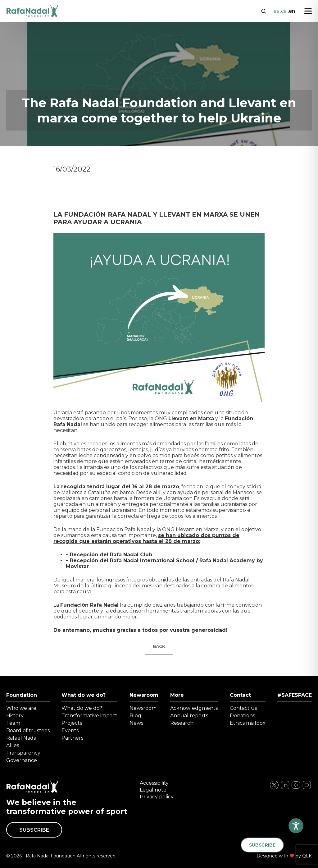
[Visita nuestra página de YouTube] (307, 788)
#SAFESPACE (295, 695)
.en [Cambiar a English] (291, 11)
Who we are (21, 708)
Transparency (23, 753)
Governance (22, 760)
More (177, 695)
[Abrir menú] (308, 11)
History (15, 716)
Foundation (22, 695)
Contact (240, 695)
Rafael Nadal (22, 738)
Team (13, 723)
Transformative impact (89, 716)
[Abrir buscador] (264, 11)
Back (159, 646)
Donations (242, 716)
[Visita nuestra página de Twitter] (296, 788)
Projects (72, 723)
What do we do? (84, 695)
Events (70, 730)
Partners (72, 738)
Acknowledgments (194, 708)
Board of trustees (28, 730)
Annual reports (189, 716)
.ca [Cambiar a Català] (283, 11)
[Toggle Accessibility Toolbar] (296, 826)
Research (182, 723)
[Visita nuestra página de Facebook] (274, 788)
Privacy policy (157, 797)
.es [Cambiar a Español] (276, 11)
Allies (13, 745)
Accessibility (154, 783)
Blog (135, 716)
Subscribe (34, 830)
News (136, 723)
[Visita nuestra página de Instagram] (285, 788)
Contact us (243, 708)
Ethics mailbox (248, 723)
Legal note (153, 790)
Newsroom (144, 695)
